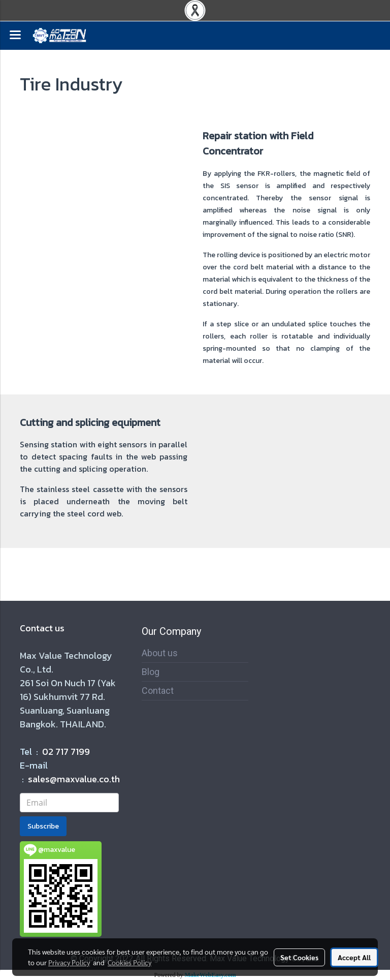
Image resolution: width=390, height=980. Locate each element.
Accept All (354, 957)
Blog (151, 672)
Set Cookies (299, 957)
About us (160, 653)
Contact (158, 691)
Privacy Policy (69, 962)
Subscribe (43, 826)
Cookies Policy (129, 962)
